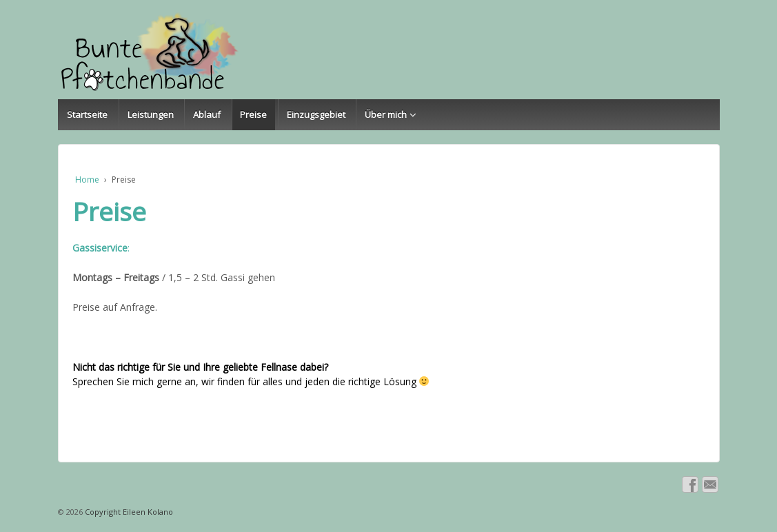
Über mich (386, 114)
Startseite (87, 114)
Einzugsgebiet (316, 114)
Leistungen (151, 114)
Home (87, 180)
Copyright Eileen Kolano (128, 512)
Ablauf (207, 114)
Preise (253, 114)
